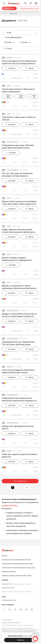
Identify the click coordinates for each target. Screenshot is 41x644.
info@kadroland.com (9, 600)
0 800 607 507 (16, 584)
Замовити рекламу (9, 571)
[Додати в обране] (36, 78)
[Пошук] (25, 3)
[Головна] (4, 14)
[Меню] (4, 3)
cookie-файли (28, 636)
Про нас (5, 556)
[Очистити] (36, 33)
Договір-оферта (7, 620)
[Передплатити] (9, 8)
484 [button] (27, 488)
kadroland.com (30, 631)
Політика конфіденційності (11, 622)
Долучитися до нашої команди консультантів (18, 567)
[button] (32, 488)
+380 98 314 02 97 (8, 588)
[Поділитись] (28, 78)
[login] (36, 3)
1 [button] (13, 488)
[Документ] (11, 68)
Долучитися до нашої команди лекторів (16, 560)
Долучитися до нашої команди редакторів (17, 563)
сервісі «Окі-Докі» (10, 505)
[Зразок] (30, 68)
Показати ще (20, 481)
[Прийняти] (21, 640)
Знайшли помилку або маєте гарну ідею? (17, 575)
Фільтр (8, 48)
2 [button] (18, 488)
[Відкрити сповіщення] (31, 3)
